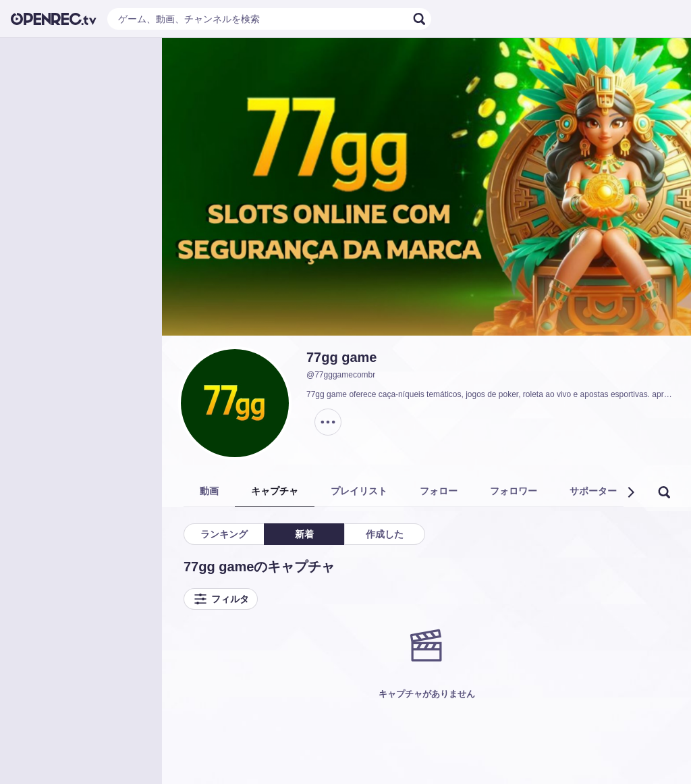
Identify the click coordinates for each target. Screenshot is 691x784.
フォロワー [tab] (514, 491)
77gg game (341, 357)
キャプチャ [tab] (275, 491)
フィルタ (221, 599)
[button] (630, 492)
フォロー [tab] (439, 491)
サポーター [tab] (593, 491)
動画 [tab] (209, 491)
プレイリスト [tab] (359, 491)
